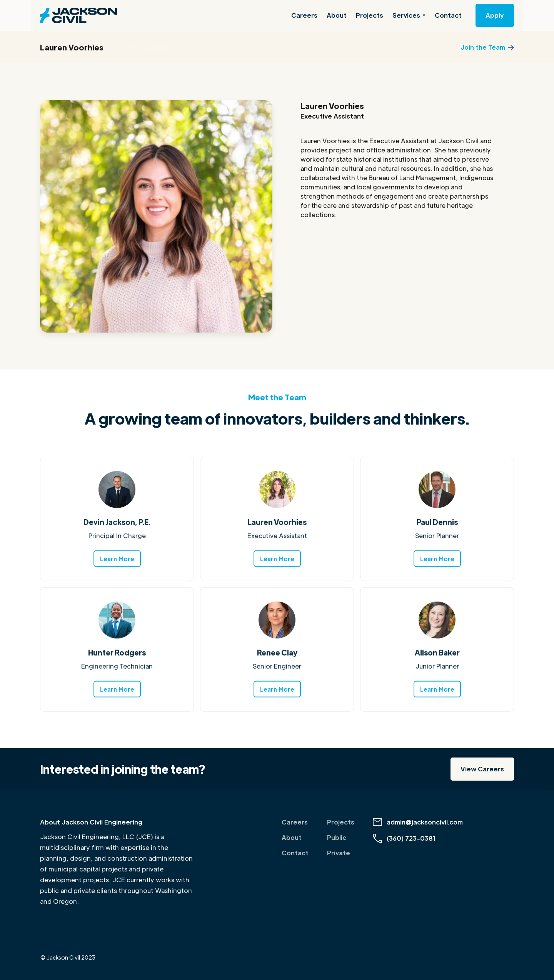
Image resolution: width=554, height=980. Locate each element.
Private (339, 853)
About (337, 15)
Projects (370, 15)
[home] (78, 15)
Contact (448, 15)
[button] (409, 15)
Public (337, 837)
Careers (304, 15)
